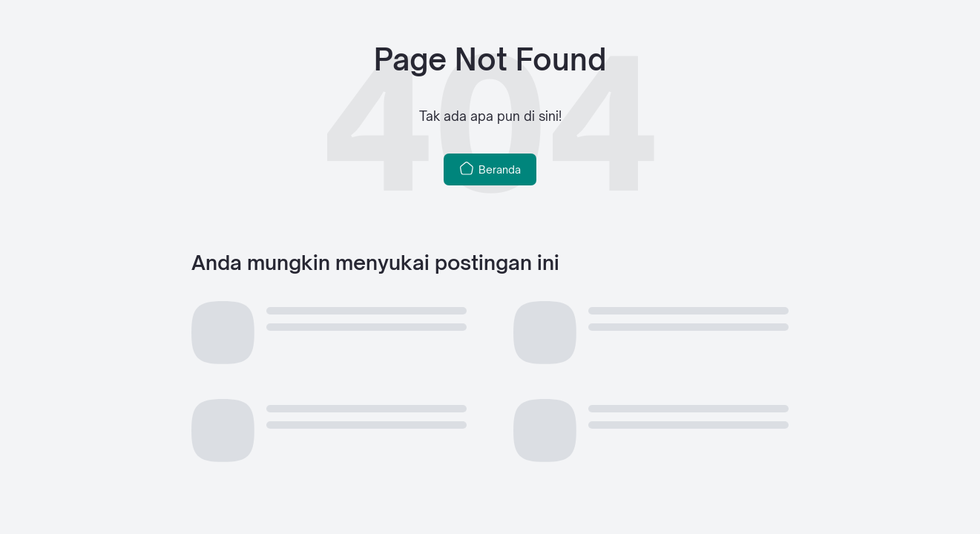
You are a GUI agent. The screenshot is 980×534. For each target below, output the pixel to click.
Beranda (490, 168)
